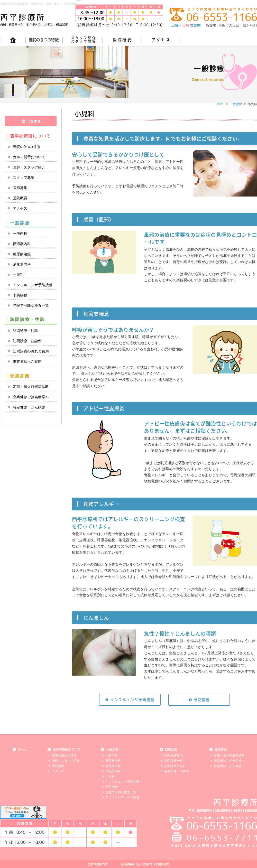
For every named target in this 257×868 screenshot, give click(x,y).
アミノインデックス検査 (122, 797)
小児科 (18, 275)
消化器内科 (22, 264)
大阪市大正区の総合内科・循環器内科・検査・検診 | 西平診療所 (38, 4)
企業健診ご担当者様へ (31, 397)
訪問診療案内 (173, 756)
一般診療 (31, 223)
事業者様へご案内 (27, 362)
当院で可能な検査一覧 (31, 306)
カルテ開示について (29, 157)
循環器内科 (22, 244)
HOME (31, 121)
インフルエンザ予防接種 (33, 285)
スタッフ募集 (24, 178)
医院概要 (20, 198)
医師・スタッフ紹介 (29, 167)
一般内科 (20, 234)
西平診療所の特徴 (64, 756)
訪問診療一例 (173, 761)
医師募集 (20, 188)
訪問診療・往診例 (27, 341)
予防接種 (20, 295)
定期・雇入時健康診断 (31, 387)
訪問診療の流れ (175, 766)
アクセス (20, 208)
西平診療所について (31, 136)
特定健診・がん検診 (29, 407)
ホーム (22, 749)
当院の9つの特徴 (26, 147)
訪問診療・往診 (31, 320)
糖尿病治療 (22, 254)
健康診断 (31, 376)
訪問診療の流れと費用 (31, 351)
